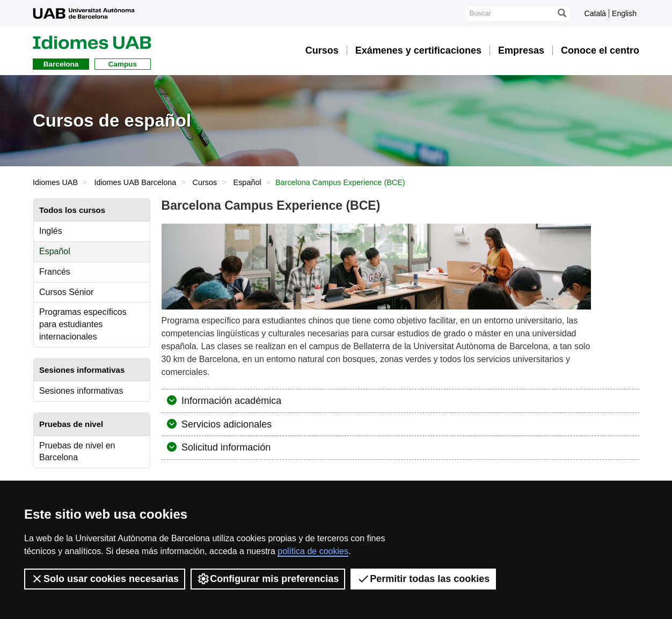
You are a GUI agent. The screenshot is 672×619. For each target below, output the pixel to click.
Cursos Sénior (66, 292)
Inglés (51, 231)
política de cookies (313, 551)
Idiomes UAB (55, 182)
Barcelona (61, 64)
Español (247, 182)
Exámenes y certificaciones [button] (418, 50)
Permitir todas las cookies (423, 579)
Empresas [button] (521, 50)
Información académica (230, 401)
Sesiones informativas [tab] (82, 370)
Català (595, 13)
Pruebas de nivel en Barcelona (77, 452)
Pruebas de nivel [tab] (71, 424)
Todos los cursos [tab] (72, 210)
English (624, 13)
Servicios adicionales (225, 424)
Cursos (205, 182)
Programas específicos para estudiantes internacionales (83, 324)
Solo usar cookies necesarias (105, 579)
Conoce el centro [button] (600, 50)
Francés (55, 272)
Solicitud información (225, 447)
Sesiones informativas (81, 391)
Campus (123, 64)
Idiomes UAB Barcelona (135, 182)
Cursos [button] (322, 50)
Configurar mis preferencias (268, 579)
